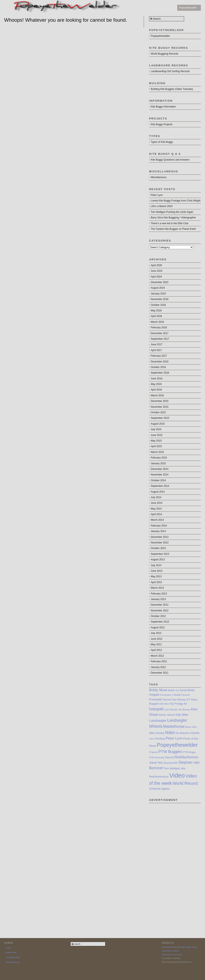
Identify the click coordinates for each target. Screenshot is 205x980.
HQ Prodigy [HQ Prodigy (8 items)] (176, 704)
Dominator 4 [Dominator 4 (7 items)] (167, 695)
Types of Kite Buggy (162, 142)
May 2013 (156, 576)
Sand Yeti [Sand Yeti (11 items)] (156, 763)
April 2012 (156, 650)
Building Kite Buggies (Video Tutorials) (172, 89)
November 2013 (160, 543)
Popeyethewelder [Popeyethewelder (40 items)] (177, 745)
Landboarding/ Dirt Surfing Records (170, 71)
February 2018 (159, 327)
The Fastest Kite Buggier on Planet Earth (173, 229)
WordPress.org (12, 962)
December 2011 (160, 673)
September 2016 (160, 373)
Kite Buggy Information (163, 107)
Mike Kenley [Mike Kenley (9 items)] (157, 733)
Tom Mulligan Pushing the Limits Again (172, 212)
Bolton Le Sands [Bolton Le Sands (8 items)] (178, 690)
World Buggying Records (165, 54)
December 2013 (160, 537)
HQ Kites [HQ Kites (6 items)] (164, 704)
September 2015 (160, 418)
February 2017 (159, 356)
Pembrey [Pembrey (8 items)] (160, 739)
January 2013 (158, 599)
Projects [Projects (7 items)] (153, 752)
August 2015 (158, 424)
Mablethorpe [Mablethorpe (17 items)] (174, 726)
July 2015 (156, 429)
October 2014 (158, 480)
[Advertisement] (165, 865)
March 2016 (157, 395)
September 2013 (160, 554)
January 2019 (158, 294)
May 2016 (156, 384)
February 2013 (159, 594)
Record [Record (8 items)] (170, 757)
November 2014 (160, 475)
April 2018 (156, 316)
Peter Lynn (157, 195)
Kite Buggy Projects (162, 124)
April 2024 (156, 277)
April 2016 (156, 390)
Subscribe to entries (170, 951)
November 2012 (160, 611)
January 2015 (158, 463)
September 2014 (160, 486)
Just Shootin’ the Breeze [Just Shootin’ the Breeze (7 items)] (177, 709)
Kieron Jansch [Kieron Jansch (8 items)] (167, 715)
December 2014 (160, 469)
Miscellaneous (159, 177)
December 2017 (160, 333)
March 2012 (157, 656)
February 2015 (159, 458)
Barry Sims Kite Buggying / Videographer (173, 218)
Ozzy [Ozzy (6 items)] (152, 739)
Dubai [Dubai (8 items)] (177, 695)
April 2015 (156, 446)
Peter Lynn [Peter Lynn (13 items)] (174, 738)
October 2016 (158, 367)
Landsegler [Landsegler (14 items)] (158, 721)
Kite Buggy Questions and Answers (170, 160)
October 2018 (158, 305)
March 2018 (157, 322)
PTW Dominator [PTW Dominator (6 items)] (157, 757)
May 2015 (156, 441)
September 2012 (160, 622)
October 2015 (158, 412)
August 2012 (158, 628)
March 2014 (157, 520)
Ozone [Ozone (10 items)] (195, 733)
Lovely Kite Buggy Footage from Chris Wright (176, 201)
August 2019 (158, 288)
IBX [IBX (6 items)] (185, 704)
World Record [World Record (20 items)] (185, 783)
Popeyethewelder (188, 8)
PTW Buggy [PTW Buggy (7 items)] (189, 752)
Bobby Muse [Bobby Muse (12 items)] (158, 690)
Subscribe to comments (172, 954)
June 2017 (157, 344)
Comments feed (13, 957)
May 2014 (156, 509)
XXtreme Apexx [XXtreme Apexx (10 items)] (159, 789)
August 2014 (158, 492)
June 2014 (157, 503)
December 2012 (160, 605)
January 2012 (158, 667)
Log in (8, 948)
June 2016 (157, 379)
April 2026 (156, 265)
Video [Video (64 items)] (177, 775)
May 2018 (156, 311)
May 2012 (156, 644)
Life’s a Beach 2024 (162, 206)
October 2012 (158, 616)
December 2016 (160, 362)
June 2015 (157, 435)
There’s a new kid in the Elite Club (169, 223)
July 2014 (156, 497)
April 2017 (156, 350)
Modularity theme (169, 947)
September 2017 (160, 339)
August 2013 (158, 560)
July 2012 (156, 633)
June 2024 (157, 271)
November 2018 (160, 299)
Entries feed (11, 952)
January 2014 (158, 531)
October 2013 (158, 548)
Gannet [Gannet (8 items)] (167, 700)
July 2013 (156, 565)
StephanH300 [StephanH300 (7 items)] (170, 763)
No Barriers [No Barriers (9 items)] (183, 733)
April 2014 (156, 514)
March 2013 (157, 588)
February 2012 (159, 661)
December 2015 (160, 401)
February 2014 (159, 526)
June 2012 (157, 639)
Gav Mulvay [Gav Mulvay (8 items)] (179, 700)
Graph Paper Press (188, 947)
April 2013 (156, 582)
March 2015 (157, 452)
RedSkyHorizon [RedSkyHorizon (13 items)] (186, 757)
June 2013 (157, 571)
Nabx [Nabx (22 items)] (170, 732)
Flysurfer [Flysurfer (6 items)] (186, 695)
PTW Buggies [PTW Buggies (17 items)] (170, 752)
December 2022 (160, 282)
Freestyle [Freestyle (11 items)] (156, 699)
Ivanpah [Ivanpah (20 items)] (156, 709)
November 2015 (160, 407)
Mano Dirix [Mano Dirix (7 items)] (191, 727)
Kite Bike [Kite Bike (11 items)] (182, 715)
